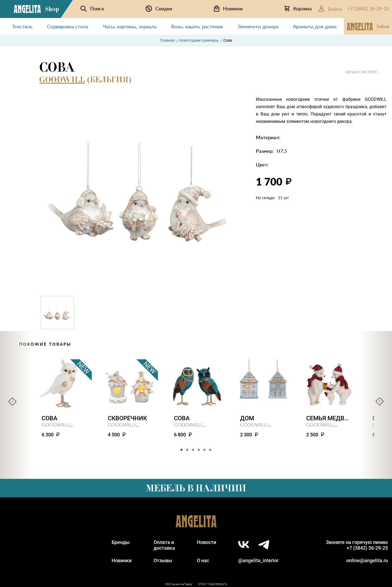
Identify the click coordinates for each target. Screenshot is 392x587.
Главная (167, 40)
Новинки (122, 560)
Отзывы (163, 560)
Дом (247, 418)
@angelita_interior (258, 560)
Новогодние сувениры (199, 40)
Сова (50, 418)
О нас (203, 560)
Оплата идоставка (164, 545)
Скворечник (127, 418)
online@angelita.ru (367, 560)
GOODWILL (62, 80)
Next (380, 402)
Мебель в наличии (196, 488)
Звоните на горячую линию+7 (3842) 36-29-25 (357, 545)
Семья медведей (328, 418)
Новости (206, 542)
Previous (12, 402)
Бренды (121, 542)
